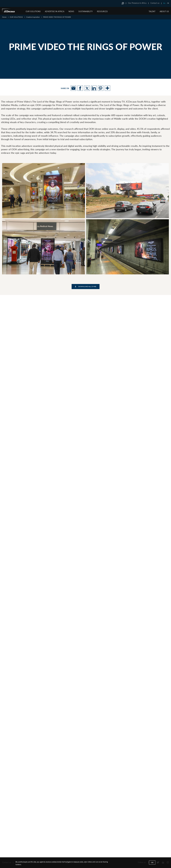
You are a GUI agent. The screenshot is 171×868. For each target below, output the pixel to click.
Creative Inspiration (33, 17)
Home (4, 17)
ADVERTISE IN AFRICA (55, 11)
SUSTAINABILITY (86, 11)
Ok (152, 862)
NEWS (71, 11)
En (164, 3)
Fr (168, 3)
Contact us (155, 3)
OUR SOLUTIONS (33, 11)
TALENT (152, 11)
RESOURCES (102, 11)
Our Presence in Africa (137, 3)
